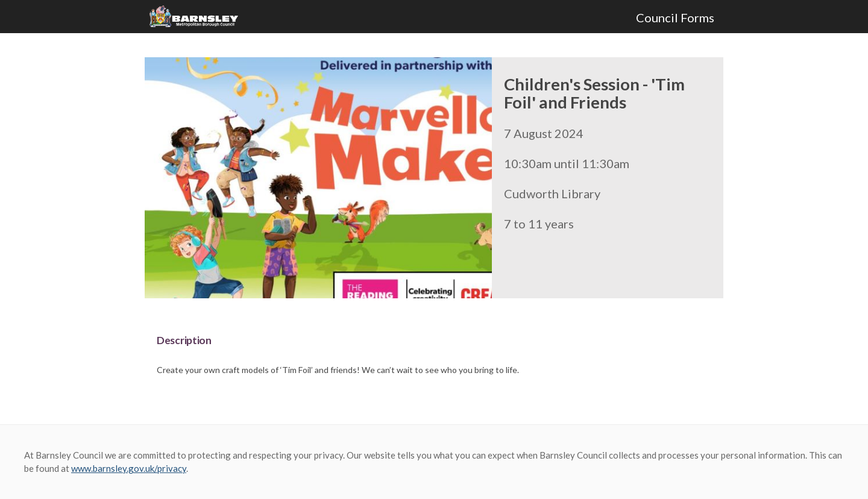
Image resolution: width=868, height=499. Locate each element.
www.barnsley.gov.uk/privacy (129, 468)
